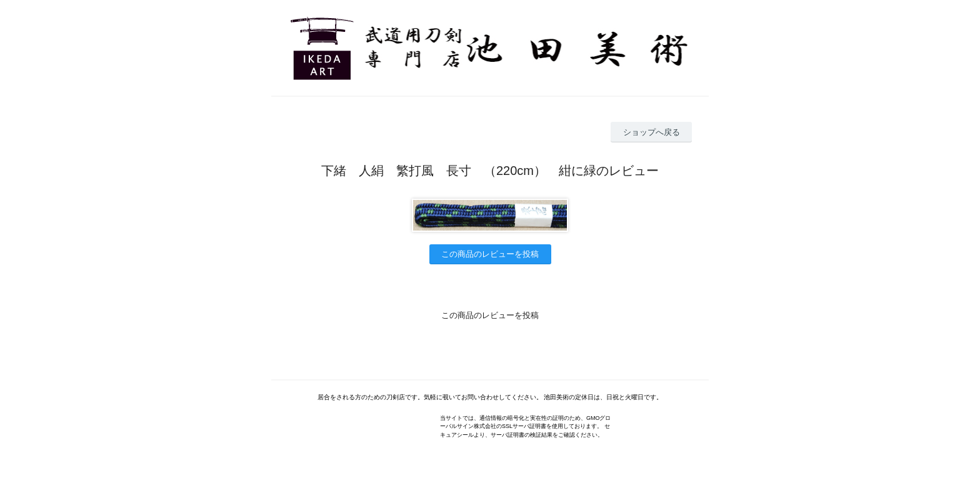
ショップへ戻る (652, 132)
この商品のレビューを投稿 (490, 254)
